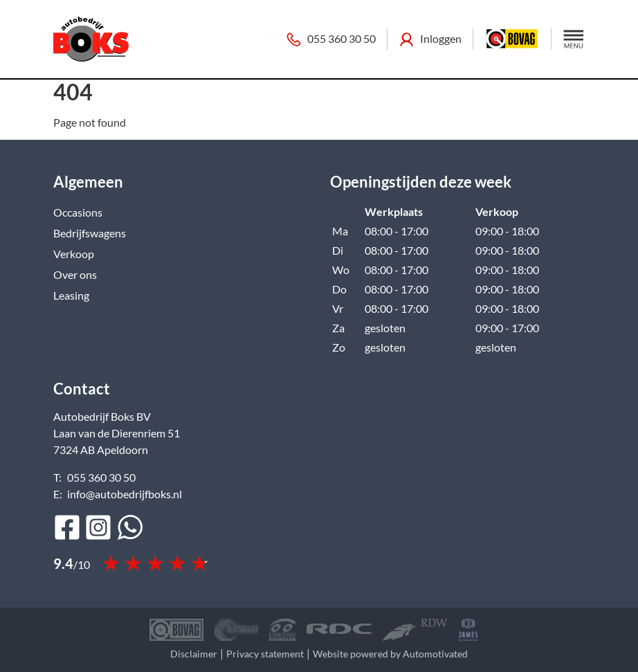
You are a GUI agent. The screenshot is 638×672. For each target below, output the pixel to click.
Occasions (78, 212)
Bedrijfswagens (90, 233)
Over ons (75, 274)
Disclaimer (194, 654)
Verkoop (74, 254)
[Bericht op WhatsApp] (130, 527)
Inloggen (430, 39)
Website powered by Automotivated (390, 654)
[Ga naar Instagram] (98, 527)
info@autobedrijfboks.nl (125, 494)
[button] (574, 39)
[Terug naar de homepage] (91, 39)
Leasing (71, 295)
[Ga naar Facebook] (67, 527)
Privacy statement (265, 654)
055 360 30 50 (331, 39)
